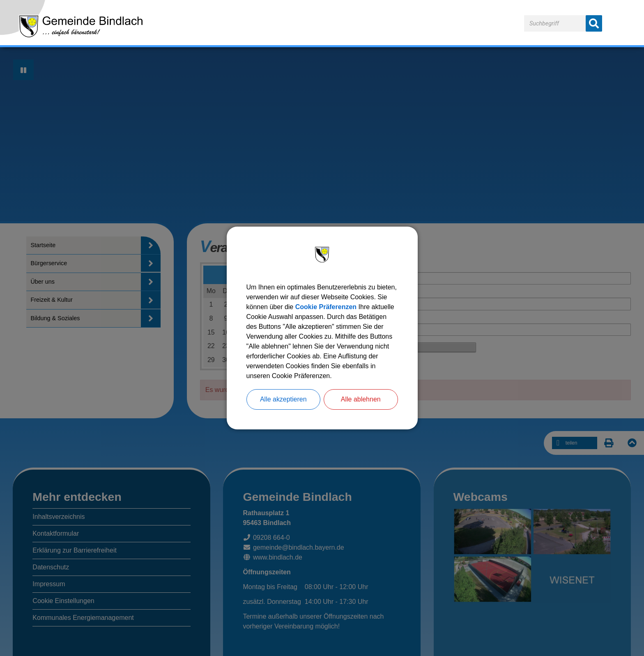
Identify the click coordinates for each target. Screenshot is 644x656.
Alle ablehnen (361, 399)
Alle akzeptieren (283, 399)
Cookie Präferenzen (326, 307)
